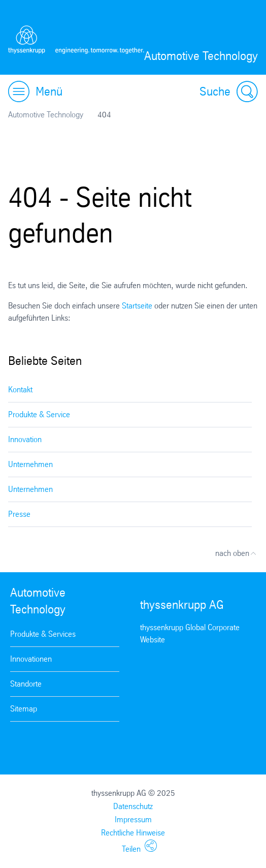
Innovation (25, 439)
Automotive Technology (46, 115)
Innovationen (31, 659)
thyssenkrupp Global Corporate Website (190, 633)
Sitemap (24, 709)
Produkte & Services (43, 634)
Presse (19, 514)
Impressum (133, 819)
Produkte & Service (39, 414)
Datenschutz (133, 806)
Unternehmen (30, 464)
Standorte (26, 684)
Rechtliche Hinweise (133, 833)
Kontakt (20, 390)
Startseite (137, 306)
